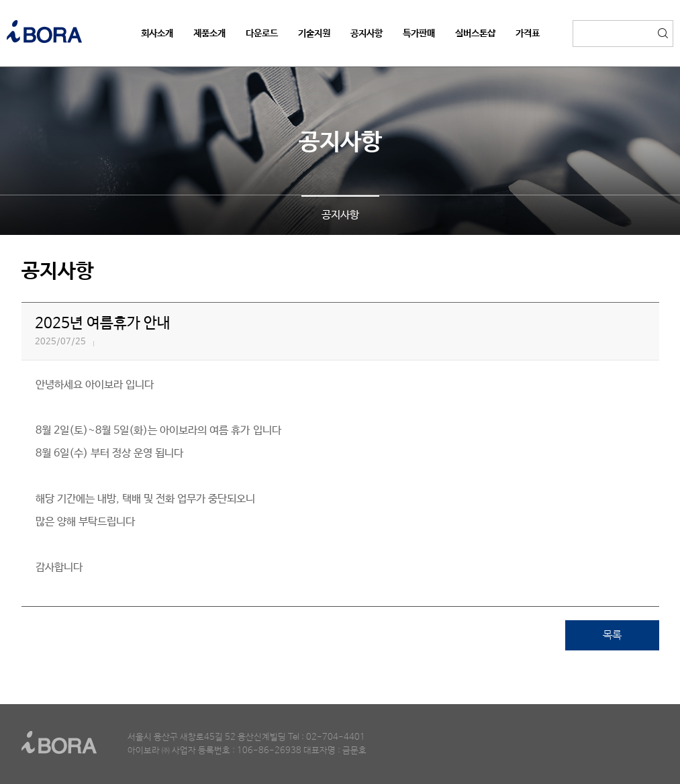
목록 (612, 635)
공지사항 (340, 215)
